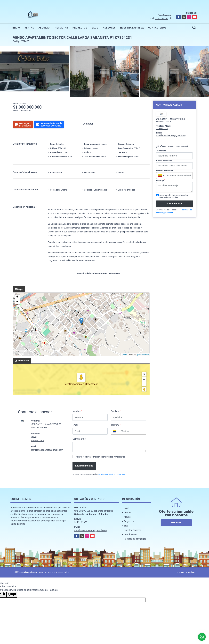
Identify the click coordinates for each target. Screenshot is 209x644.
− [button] (17, 302)
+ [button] (17, 297)
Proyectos (80, 28)
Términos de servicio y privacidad (112, 474)
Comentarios (79, 439)
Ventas (29, 28)
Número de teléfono (165, 171)
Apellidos (116, 411)
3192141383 (162, 18)
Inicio (16, 28)
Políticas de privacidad (135, 539)
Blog (95, 28)
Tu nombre (162, 151)
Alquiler (44, 28)
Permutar (61, 28)
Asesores (109, 28)
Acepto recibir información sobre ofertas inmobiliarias (100, 457)
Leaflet (125, 355)
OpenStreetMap (142, 355)
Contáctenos (157, 28)
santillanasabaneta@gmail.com (47, 450)
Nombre (77, 411)
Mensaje (161, 181)
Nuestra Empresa (132, 28)
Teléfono (116, 425)
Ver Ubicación (73, 384)
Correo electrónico (165, 161)
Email (76, 425)
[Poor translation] (12, 595)
